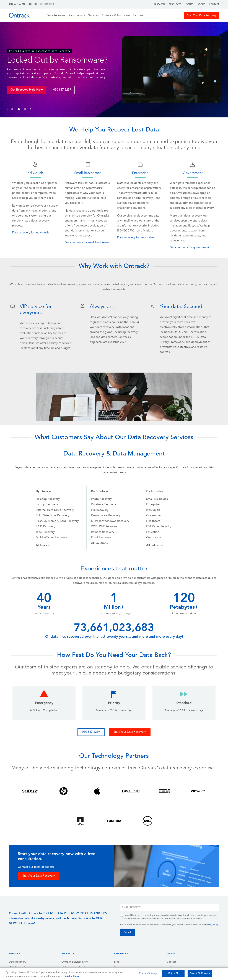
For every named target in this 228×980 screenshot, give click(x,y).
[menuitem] (43, 545)
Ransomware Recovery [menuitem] (106, 516)
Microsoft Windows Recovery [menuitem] (110, 521)
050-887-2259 (62, 90)
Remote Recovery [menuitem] (103, 532)
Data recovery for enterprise (136, 238)
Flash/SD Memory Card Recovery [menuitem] (57, 521)
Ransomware (77, 16)
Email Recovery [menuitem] (101, 538)
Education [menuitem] (153, 532)
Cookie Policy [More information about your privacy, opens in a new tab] (72, 976)
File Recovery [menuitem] (100, 510)
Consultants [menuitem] (154, 538)
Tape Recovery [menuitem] (45, 532)
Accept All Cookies (200, 973)
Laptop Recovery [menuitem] (47, 505)
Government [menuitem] (154, 516)
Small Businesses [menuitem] (157, 499)
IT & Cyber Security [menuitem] (159, 527)
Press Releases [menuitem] (122, 967)
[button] (8, 105)
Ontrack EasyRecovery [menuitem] (75, 962)
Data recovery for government (189, 248)
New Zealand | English (23, 4)
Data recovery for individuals (31, 233)
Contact (214, 4)
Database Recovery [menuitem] (103, 505)
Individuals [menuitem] (153, 510)
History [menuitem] (171, 967)
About (201, 4)
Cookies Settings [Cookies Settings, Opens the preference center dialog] (148, 973)
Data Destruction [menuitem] (19, 967)
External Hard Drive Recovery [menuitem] (55, 510)
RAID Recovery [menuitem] (46, 527)
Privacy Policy (212, 925)
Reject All (173, 973)
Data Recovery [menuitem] (17, 962)
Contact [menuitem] (171, 962)
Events (189, 4)
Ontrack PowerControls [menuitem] (75, 967)
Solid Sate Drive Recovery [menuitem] (53, 516)
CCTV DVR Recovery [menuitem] (104, 527)
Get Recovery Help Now (27, 90)
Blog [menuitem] (117, 962)
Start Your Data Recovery (202, 16)
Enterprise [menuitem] (153, 505)
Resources (175, 4)
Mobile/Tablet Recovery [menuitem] (51, 538)
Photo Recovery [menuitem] (101, 499)
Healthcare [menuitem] (153, 521)
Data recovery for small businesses (87, 243)
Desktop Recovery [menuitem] (48, 499)
